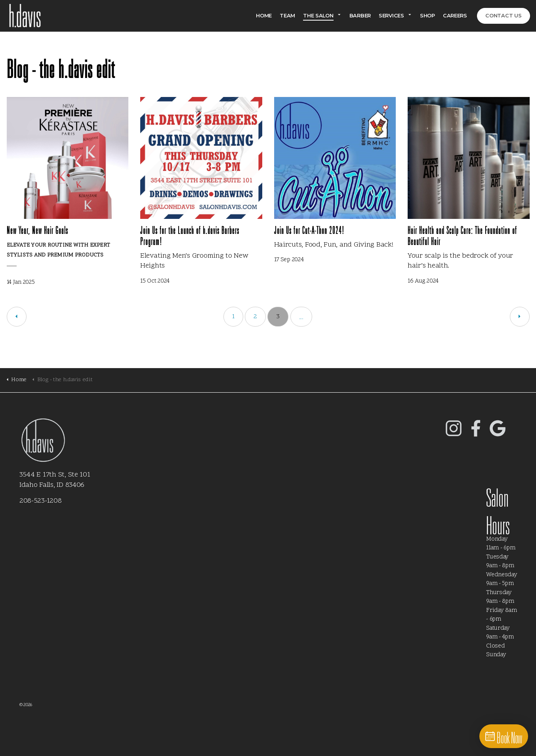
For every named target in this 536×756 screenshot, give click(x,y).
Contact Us (504, 16)
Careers (455, 16)
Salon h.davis (23, 16)
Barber (360, 16)
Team (287, 16)
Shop (427, 16)
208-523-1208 (41, 501)
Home (264, 16)
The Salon (318, 16)
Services (391, 16)
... (301, 317)
